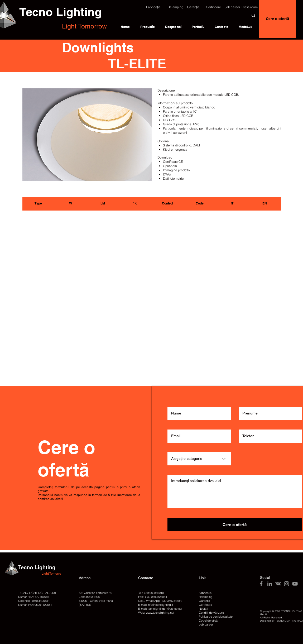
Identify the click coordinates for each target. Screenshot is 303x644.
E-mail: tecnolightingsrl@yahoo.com (161, 609)
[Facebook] (261, 584)
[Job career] (233, 7)
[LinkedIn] (270, 584)
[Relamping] (176, 7)
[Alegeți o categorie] (199, 459)
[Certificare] (213, 7)
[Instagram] (287, 584)
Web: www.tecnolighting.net (156, 613)
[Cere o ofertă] (277, 19)
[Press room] (250, 7)
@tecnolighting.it (163, 605)
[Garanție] (194, 7)
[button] (153, 7)
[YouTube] (295, 584)
